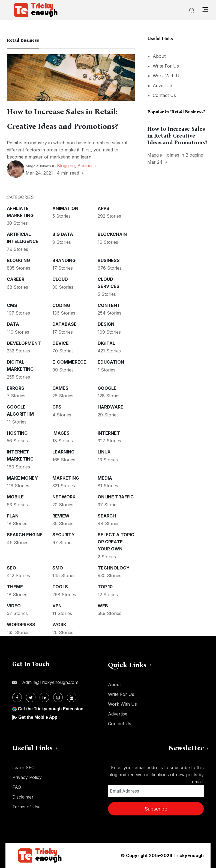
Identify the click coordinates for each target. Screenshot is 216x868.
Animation (65, 208)
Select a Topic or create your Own (116, 542)
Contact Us (164, 95)
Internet (109, 433)
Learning (63, 452)
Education (111, 362)
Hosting (17, 433)
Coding (61, 305)
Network (64, 497)
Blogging (66, 166)
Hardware (110, 407)
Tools (60, 587)
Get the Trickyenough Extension (51, 709)
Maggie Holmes (163, 155)
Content (109, 305)
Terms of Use (26, 807)
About (159, 56)
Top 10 (105, 587)
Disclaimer (23, 797)
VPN (57, 606)
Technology (114, 568)
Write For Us (166, 66)
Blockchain (112, 234)
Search (107, 516)
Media (105, 478)
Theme (15, 587)
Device (61, 343)
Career (16, 279)
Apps (103, 208)
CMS (12, 305)
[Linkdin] (44, 697)
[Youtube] (72, 697)
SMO (58, 568)
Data (13, 324)
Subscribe (156, 809)
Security (64, 535)
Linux (104, 452)
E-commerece (69, 362)
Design (106, 324)
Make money (22, 478)
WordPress (21, 625)
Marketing (66, 478)
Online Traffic (116, 497)
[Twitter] (31, 697)
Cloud (60, 279)
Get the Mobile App (38, 717)
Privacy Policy (27, 777)
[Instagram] (58, 697)
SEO (11, 568)
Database (64, 324)
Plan (13, 516)
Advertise (162, 86)
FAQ (17, 787)
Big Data (63, 234)
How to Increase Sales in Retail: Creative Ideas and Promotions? (177, 136)
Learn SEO (23, 768)
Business (87, 166)
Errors (16, 388)
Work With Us (167, 76)
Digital (106, 343)
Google (107, 388)
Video (14, 606)
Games (60, 388)
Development (24, 343)
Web (103, 606)
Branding (64, 260)
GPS (57, 407)
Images (61, 433)
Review (61, 516)
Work (59, 625)
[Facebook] (17, 697)
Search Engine (25, 535)
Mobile (15, 497)
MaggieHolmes (38, 166)
